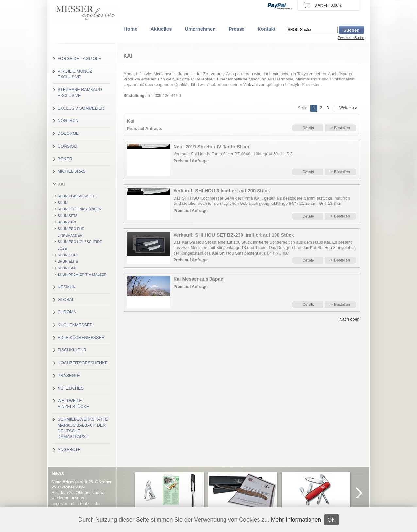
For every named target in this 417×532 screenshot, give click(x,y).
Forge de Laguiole (80, 59)
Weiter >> (348, 108)
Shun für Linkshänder (80, 209)
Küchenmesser (75, 325)
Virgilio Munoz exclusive (75, 74)
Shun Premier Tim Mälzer (82, 275)
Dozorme (68, 133)
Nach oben (349, 319)
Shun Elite (68, 261)
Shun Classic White (77, 196)
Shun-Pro (67, 222)
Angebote (69, 450)
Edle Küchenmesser (81, 338)
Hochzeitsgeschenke (83, 363)
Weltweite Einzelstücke (74, 404)
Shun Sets (68, 216)
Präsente (69, 376)
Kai (61, 184)
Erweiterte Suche (351, 38)
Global (66, 300)
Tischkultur (72, 350)
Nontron (68, 121)
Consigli (68, 146)
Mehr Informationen (296, 520)
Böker (65, 159)
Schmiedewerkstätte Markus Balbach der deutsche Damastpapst (83, 428)
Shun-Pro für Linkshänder (71, 232)
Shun (63, 203)
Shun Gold (68, 255)
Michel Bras (72, 171)
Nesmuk (67, 287)
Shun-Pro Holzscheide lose (80, 245)
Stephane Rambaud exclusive (80, 93)
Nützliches (71, 388)
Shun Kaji (67, 268)
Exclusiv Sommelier (81, 108)
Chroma (67, 312)
